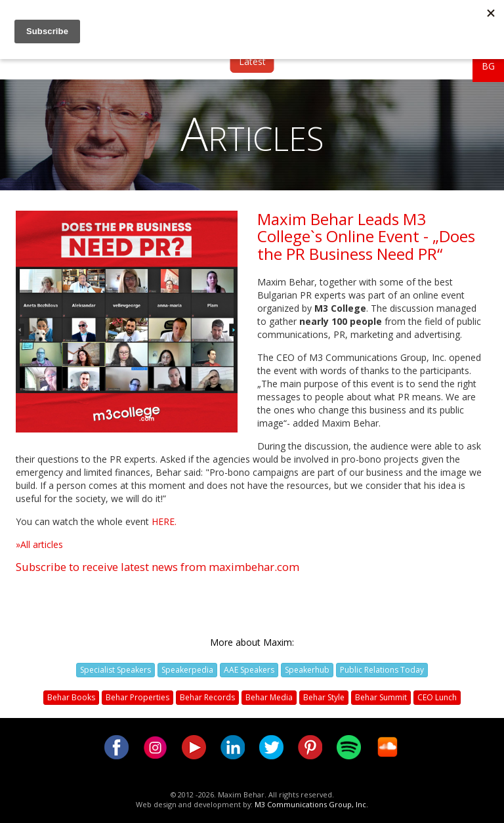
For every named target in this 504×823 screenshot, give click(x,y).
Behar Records (207, 697)
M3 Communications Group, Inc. (311, 804)
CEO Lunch (437, 697)
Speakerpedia (187, 670)
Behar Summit (381, 697)
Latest (252, 61)
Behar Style (324, 697)
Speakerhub (307, 670)
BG (488, 66)
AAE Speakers (249, 670)
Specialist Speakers (115, 670)
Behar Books (71, 697)
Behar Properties (137, 697)
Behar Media (269, 697)
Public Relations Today (382, 670)
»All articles (39, 544)
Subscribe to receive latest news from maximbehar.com (157, 567)
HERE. (164, 521)
